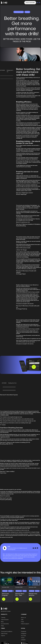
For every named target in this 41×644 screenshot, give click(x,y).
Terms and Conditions (7, 631)
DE (37, 3)
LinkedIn (23, 640)
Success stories (5, 624)
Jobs (22, 620)
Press (22, 622)
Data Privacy (4, 634)
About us (23, 618)
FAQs (2, 626)
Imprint (3, 636)
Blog (2, 622)
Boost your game (30, 3)
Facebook (24, 631)
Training (3, 618)
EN (39, 3)
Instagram (24, 634)
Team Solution (5, 620)
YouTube (23, 636)
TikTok (23, 638)
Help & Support (25, 624)
